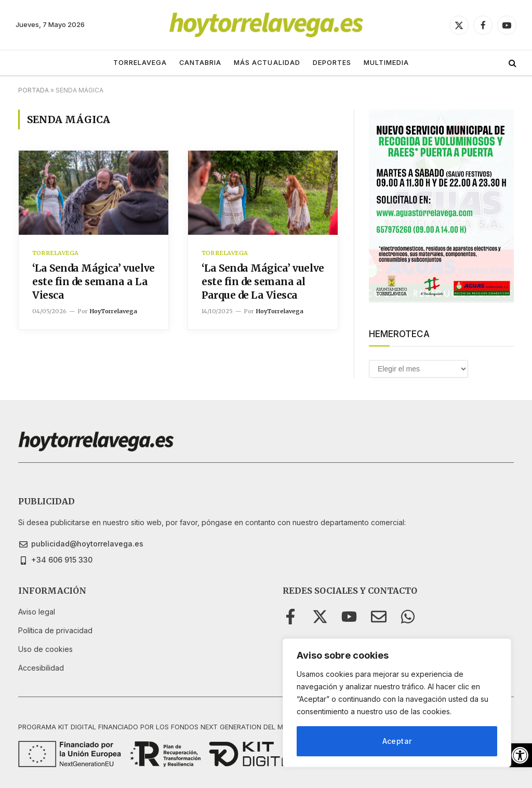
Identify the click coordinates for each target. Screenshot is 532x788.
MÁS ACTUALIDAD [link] (267, 63)
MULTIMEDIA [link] (386, 63)
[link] (520, 755)
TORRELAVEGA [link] (140, 63)
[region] (397, 703)
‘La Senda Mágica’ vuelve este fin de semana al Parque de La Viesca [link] (263, 282)
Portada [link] (34, 90)
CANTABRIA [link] (200, 63)
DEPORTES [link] (332, 63)
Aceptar (397, 741)
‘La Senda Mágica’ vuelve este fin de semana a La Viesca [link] (94, 282)
